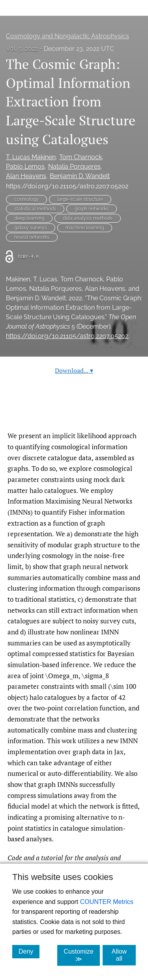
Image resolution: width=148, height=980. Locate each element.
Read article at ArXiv (74, 412)
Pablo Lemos (25, 166)
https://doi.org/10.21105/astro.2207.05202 (67, 186)
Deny (29, 951)
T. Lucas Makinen (31, 157)
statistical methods (35, 209)
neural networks (32, 237)
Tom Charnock (81, 157)
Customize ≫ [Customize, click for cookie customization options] (82, 955)
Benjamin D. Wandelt (80, 176)
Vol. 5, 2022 (22, 49)
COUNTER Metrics (107, 902)
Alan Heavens (26, 176)
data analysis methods (88, 218)
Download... (74, 370)
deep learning (29, 218)
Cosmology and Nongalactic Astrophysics (67, 36)
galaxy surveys (31, 228)
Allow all (124, 955)
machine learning (85, 228)
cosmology (26, 199)
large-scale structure (80, 199)
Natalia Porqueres (74, 166)
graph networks (92, 209)
